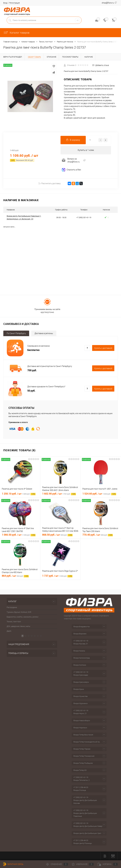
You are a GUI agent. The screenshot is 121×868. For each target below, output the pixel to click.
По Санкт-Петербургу (16, 333)
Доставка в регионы (44, 333)
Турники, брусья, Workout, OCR (19, 612)
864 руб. (15, 576)
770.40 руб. (98, 535)
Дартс (9, 631)
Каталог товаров (16, 33)
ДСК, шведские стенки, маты (18, 626)
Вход (5, 3)
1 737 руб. (57, 576)
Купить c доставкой (103, 348)
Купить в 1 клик (86, 150)
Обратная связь (13, 864)
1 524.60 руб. (99, 494)
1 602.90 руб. (59, 494)
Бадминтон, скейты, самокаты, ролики (22, 617)
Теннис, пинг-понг (14, 622)
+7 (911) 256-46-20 (81, 787)
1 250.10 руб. (19, 494)
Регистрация (15, 3)
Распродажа (12, 607)
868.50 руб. (57, 535)
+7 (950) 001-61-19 (81, 641)
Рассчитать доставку (49, 183)
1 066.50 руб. (19, 535)
